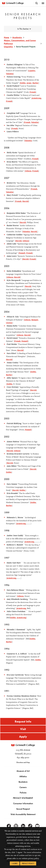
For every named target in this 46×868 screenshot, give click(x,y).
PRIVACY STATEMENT (23, 798)
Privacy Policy (28, 863)
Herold (25, 201)
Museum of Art (23, 771)
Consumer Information (23, 803)
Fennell (22, 253)
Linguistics (8, 47)
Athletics (23, 776)
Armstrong (36, 98)
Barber (36, 83)
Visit (23, 729)
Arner (29, 83)
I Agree (15, 863)
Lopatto (32, 71)
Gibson (28, 171)
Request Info (23, 721)
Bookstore (23, 782)
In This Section (23, 29)
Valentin (10, 74)
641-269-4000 (23, 757)
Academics (17, 37)
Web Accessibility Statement (23, 814)
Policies (23, 793)
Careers (23, 787)
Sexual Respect (23, 809)
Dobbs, (23, 490)
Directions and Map (23, 762)
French (33, 92)
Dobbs (23, 83)
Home (7, 37)
